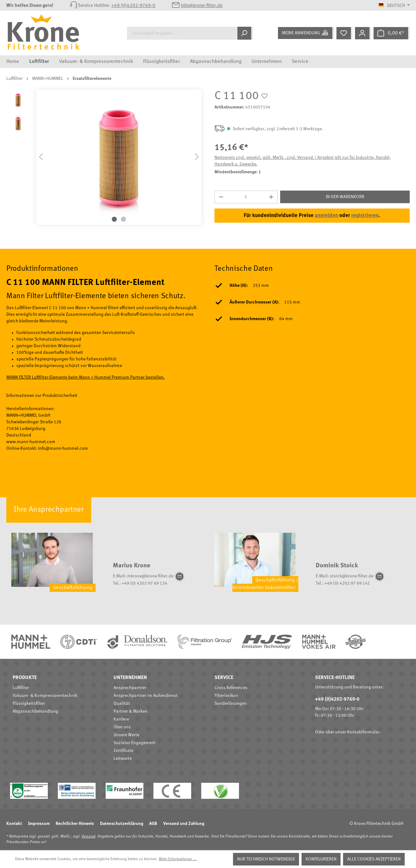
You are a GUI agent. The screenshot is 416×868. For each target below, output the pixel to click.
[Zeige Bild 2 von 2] (123, 219)
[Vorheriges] (41, 157)
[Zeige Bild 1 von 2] (114, 219)
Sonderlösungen (230, 704)
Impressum (39, 824)
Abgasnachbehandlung (35, 711)
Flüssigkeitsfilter (29, 704)
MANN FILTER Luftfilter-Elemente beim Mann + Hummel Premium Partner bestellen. (86, 377)
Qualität (122, 704)
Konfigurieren (321, 859)
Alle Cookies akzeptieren (374, 859)
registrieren (365, 216)
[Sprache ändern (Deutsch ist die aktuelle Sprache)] (394, 6)
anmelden (326, 216)
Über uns (122, 727)
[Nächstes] (197, 157)
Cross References (231, 688)
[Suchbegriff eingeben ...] (182, 33)
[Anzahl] (246, 197)
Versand (88, 837)
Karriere (121, 719)
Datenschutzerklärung (122, 824)
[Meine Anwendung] (306, 33)
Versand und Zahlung (184, 824)
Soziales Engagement (135, 743)
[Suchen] (245, 33)
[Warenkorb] (392, 33)
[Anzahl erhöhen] (271, 197)
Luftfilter (21, 688)
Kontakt (14, 824)
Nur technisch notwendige (266, 859)
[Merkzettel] (344, 33)
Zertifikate (123, 751)
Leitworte (123, 759)
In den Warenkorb (345, 197)
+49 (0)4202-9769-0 (133, 6)
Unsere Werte (126, 735)
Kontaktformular (363, 732)
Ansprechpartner (130, 688)
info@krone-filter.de (202, 6)
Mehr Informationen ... (178, 859)
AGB (153, 824)
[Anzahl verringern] (221, 197)
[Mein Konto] (363, 33)
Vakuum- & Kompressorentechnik (45, 696)
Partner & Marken (130, 711)
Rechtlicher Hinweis (75, 824)
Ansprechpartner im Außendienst (146, 696)
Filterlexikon (226, 696)
